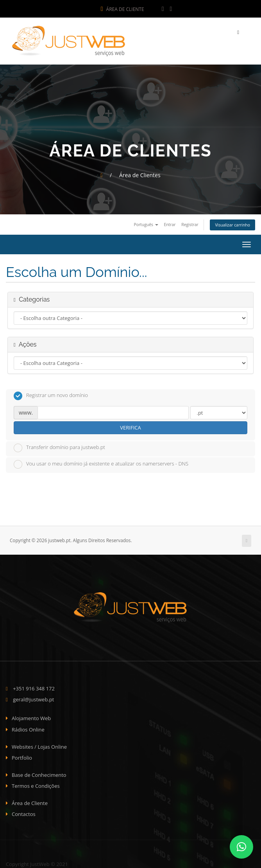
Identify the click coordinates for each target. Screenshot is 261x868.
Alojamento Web (31, 717)
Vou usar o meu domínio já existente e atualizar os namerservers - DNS (101, 462)
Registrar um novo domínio (51, 394)
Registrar (190, 223)
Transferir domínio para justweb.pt (59, 446)
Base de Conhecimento (39, 773)
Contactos (24, 812)
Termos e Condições (36, 784)
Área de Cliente (122, 9)
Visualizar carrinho (232, 223)
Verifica (130, 426)
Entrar (170, 223)
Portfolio (22, 756)
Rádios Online (28, 728)
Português (146, 223)
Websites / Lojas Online (39, 745)
